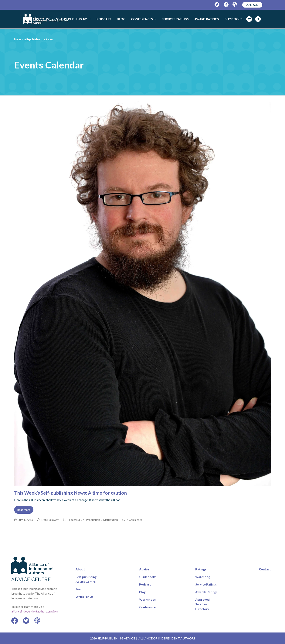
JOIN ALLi (252, 5)
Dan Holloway (50, 520)
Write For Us (85, 597)
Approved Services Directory (202, 604)
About (80, 569)
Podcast (145, 584)
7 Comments (134, 520)
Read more (24, 510)
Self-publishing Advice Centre (86, 579)
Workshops (148, 599)
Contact (265, 569)
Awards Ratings (206, 592)
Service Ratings (206, 584)
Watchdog (203, 577)
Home (18, 39)
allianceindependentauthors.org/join (35, 611)
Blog (142, 592)
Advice (144, 569)
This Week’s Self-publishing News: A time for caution (71, 493)
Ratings (201, 569)
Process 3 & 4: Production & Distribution (93, 520)
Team (79, 589)
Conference (148, 607)
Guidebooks (148, 577)
